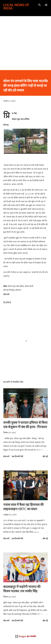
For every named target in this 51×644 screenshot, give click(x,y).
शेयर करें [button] (6, 294)
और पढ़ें (45, 456)
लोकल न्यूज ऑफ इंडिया (16, 286)
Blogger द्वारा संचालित (26, 636)
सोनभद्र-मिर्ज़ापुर (9, 290)
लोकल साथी (29, 286)
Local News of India (16, 6)
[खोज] (40, 5)
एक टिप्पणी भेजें (17, 456)
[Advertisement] (26, 43)
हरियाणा (18, 290)
